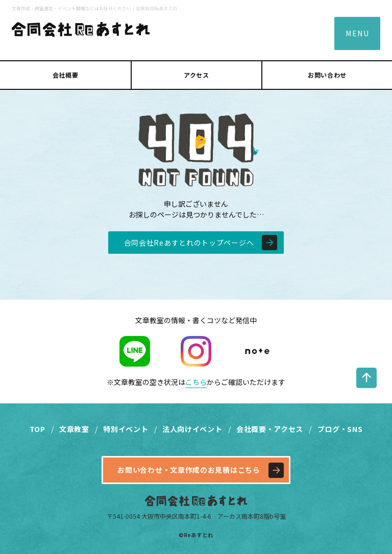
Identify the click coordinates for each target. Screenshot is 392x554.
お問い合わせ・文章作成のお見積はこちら (189, 470)
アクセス (196, 75)
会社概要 (65, 75)
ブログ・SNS (340, 429)
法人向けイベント (192, 429)
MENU (357, 33)
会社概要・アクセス (270, 429)
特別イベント (126, 429)
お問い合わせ (327, 75)
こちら (196, 382)
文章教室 (74, 429)
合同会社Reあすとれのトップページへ (189, 243)
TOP (38, 429)
